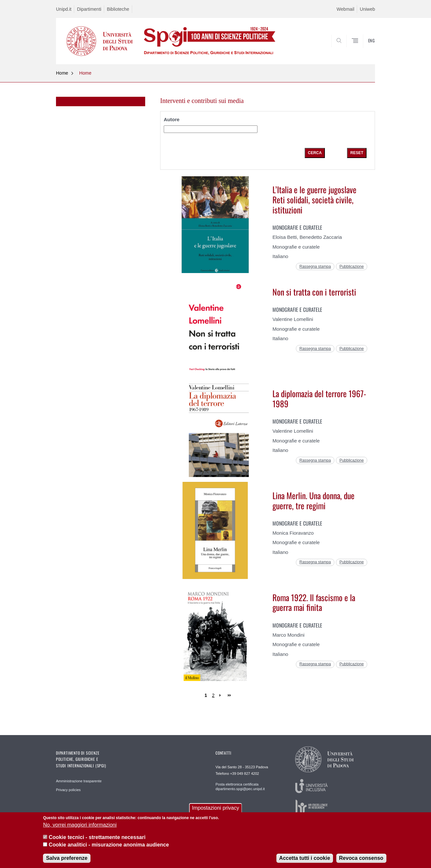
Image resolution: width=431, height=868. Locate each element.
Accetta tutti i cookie (305, 858)
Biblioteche (118, 9)
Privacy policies (68, 790)
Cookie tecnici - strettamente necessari (97, 837)
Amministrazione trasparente (79, 781)
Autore (172, 120)
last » (230, 695)
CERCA (365, 49)
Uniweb (367, 9)
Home (62, 73)
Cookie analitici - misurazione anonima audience (109, 845)
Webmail (345, 9)
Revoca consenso (361, 858)
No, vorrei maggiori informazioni (80, 825)
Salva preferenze (67, 858)
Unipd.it (64, 9)
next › (222, 695)
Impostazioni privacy (216, 808)
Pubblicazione (352, 267)
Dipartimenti (89, 9)
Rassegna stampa (315, 267)
